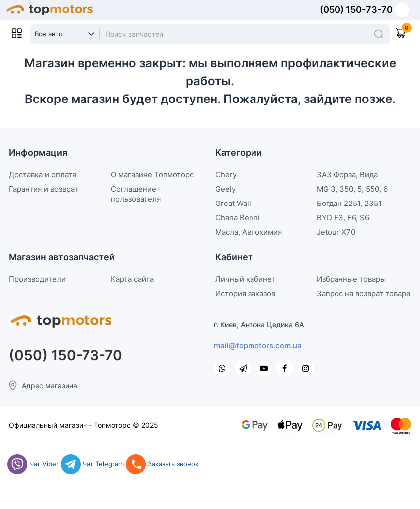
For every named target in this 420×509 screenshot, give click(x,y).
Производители (37, 279)
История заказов (245, 293)
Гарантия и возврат (43, 189)
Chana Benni (238, 218)
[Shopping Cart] (406, 33)
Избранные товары (351, 279)
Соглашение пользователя (136, 194)
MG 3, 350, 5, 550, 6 (352, 189)
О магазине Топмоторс (152, 174)
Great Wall (233, 203)
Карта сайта (132, 279)
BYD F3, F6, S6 (343, 218)
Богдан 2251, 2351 (349, 203)
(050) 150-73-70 (356, 10)
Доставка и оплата (42, 174)
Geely (225, 189)
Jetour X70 (336, 232)
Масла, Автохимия (249, 232)
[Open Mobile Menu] (17, 33)
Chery (226, 174)
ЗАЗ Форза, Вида (347, 174)
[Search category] (65, 34)
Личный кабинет (246, 279)
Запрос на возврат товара (363, 293)
